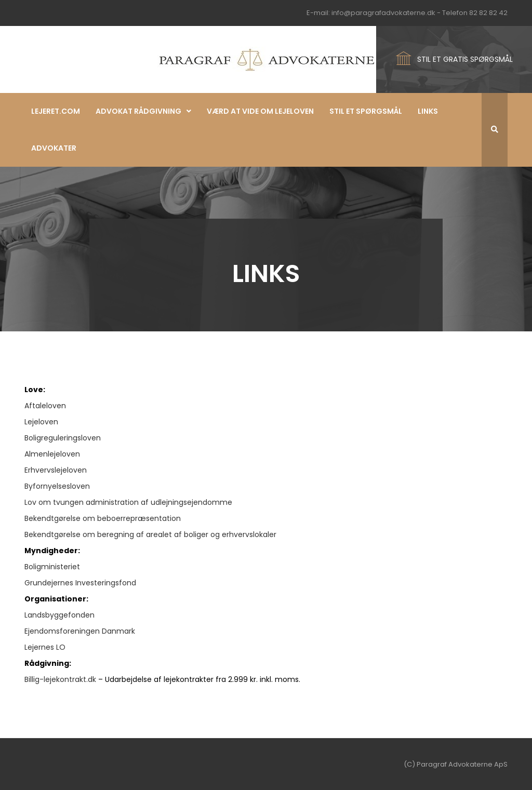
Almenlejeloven (52, 454)
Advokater (54, 148)
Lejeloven (41, 422)
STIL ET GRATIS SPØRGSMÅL (465, 59)
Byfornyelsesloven (57, 486)
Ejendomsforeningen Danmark (80, 631)
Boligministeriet (52, 567)
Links (428, 111)
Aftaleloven (45, 406)
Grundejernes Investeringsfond (80, 583)
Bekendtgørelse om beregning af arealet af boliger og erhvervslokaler (150, 534)
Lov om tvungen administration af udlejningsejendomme (128, 502)
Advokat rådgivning (138, 111)
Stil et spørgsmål (366, 111)
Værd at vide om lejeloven (260, 111)
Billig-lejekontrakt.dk (60, 679)
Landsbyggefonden (59, 615)
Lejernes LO (45, 647)
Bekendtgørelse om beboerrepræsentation (103, 518)
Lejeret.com (56, 111)
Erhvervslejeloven (56, 470)
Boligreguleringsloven (63, 438)
